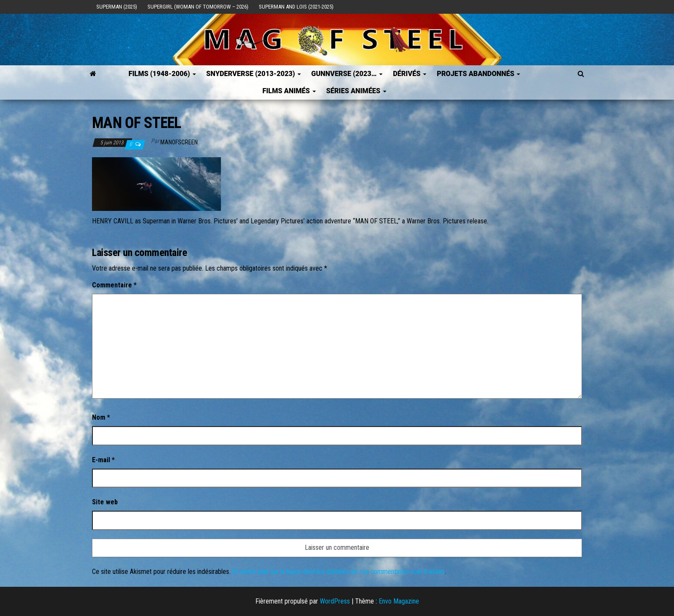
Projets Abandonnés (478, 74)
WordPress (335, 601)
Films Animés (289, 91)
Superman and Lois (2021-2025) (296, 7)
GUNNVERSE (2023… (347, 74)
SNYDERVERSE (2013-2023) (254, 74)
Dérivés (410, 74)
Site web (105, 502)
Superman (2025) (117, 7)
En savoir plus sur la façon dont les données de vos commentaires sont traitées (339, 572)
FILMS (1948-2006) (162, 74)
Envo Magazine (399, 601)
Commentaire (114, 285)
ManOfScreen (179, 142)
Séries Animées (356, 91)
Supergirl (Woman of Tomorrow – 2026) (198, 7)
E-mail (103, 460)
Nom (101, 417)
